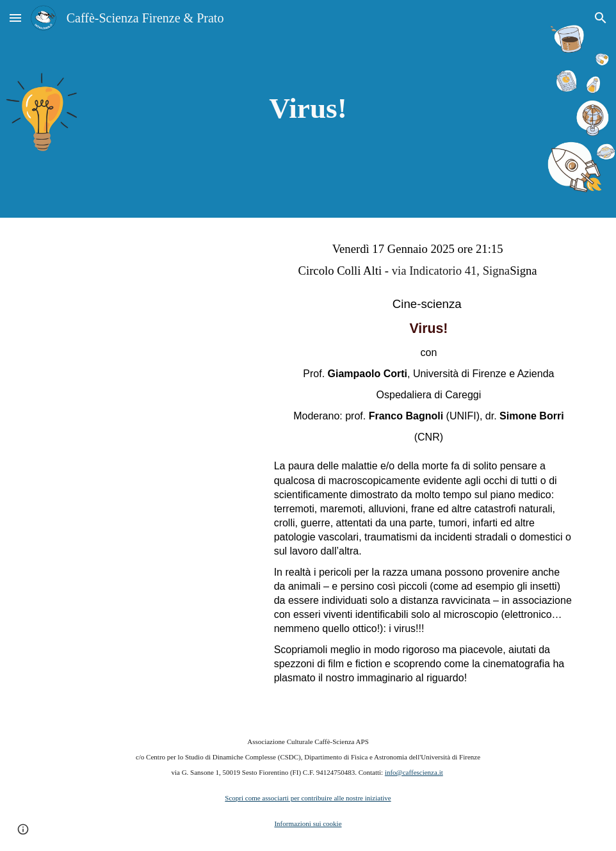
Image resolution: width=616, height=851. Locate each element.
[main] (308, 109)
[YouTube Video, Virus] (146, 307)
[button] (15, 18)
